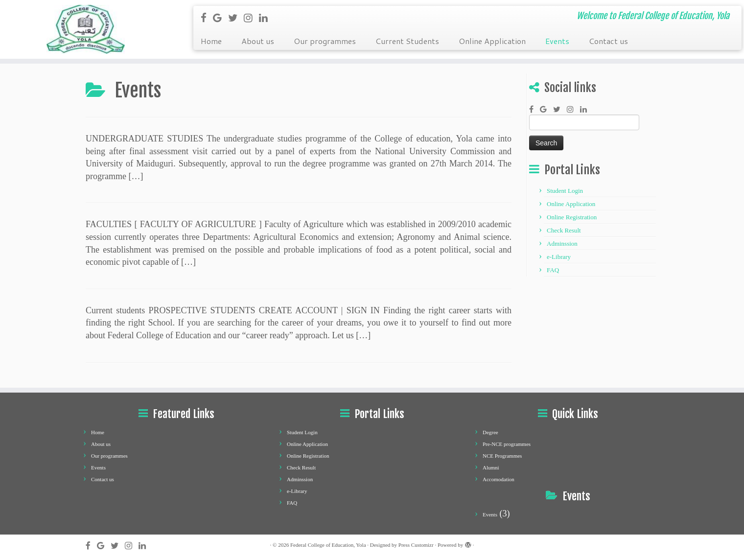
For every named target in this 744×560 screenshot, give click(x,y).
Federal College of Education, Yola (328, 545)
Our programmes (325, 41)
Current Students (407, 41)
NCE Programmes (502, 456)
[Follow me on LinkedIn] (267, 18)
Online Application (492, 41)
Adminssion (562, 244)
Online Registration (572, 217)
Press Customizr (416, 545)
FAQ (553, 270)
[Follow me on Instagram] (251, 18)
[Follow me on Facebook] (207, 18)
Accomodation (499, 479)
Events (557, 41)
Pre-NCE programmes (507, 444)
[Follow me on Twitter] (236, 18)
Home (211, 41)
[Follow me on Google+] (221, 18)
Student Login (565, 191)
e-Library (559, 257)
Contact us (608, 41)
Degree (490, 432)
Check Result (564, 230)
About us (258, 41)
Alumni (491, 467)
